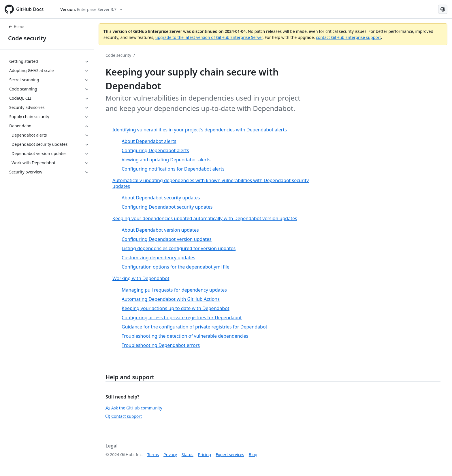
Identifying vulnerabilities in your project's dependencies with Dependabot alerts (200, 130)
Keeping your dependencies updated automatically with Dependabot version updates (205, 218)
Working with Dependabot (141, 278)
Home (16, 27)
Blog (253, 455)
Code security (27, 38)
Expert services (230, 455)
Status (188, 455)
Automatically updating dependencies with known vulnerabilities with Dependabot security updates (211, 183)
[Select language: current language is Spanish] (443, 9)
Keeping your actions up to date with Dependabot (176, 308)
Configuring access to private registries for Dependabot (182, 318)
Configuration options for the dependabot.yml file (176, 267)
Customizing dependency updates (158, 258)
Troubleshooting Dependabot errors (161, 345)
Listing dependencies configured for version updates (179, 248)
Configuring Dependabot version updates (167, 239)
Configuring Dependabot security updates (167, 207)
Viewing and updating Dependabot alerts (166, 160)
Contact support (124, 416)
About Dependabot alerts (149, 141)
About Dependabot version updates (160, 230)
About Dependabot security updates (161, 198)
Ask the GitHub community (134, 408)
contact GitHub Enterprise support (349, 37)
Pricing (205, 455)
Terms (153, 455)
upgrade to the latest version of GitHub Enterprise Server (209, 37)
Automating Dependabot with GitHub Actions (171, 299)
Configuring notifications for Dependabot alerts (173, 169)
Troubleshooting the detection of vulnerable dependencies (185, 336)
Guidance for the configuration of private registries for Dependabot (194, 327)
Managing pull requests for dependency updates (174, 290)
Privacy (170, 455)
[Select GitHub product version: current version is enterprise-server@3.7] (91, 9)
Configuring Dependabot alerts (155, 150)
